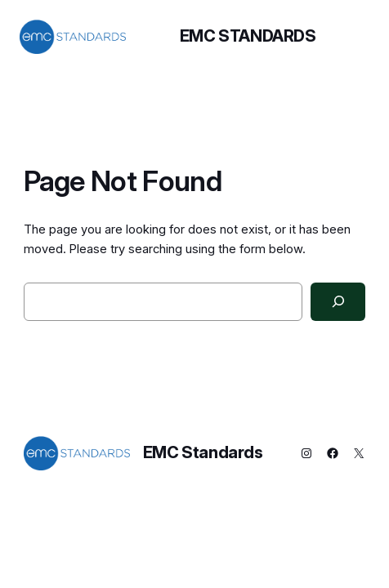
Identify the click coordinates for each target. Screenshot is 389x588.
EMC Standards (248, 36)
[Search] (338, 302)
